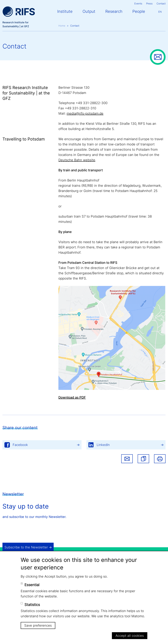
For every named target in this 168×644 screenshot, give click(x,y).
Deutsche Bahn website (77, 160)
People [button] (139, 11)
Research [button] (114, 11)
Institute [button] (65, 11)
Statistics (32, 605)
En (160, 12)
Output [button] (89, 11)
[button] (143, 459)
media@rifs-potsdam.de (85, 113)
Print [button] (160, 459)
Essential (32, 585)
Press (149, 4)
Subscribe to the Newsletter (26, 547)
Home (62, 26)
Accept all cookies (130, 636)
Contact (161, 4)
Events (138, 4)
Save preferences (38, 625)
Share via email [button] (127, 459)
